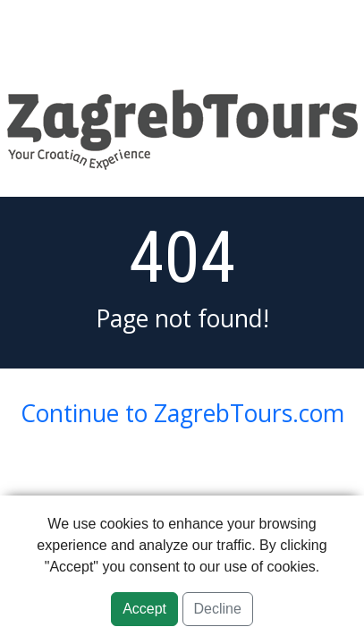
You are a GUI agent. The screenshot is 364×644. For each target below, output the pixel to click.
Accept (144, 609)
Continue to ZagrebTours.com (182, 413)
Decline (218, 609)
